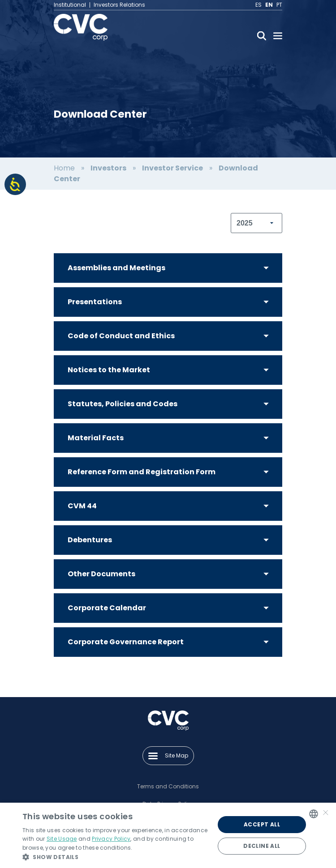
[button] (116, 857)
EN (269, 5)
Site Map (168, 755)
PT (279, 5)
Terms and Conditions (168, 786)
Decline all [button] (262, 846)
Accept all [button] (262, 824)
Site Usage (62, 839)
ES (258, 5)
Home (64, 168)
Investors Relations (119, 5)
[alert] (168, 835)
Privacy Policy (111, 839)
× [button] (326, 814)
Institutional (70, 5)
